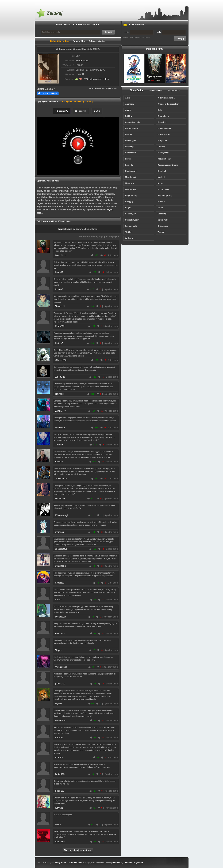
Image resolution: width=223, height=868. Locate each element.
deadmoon (60, 634)
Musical (161, 177)
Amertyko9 (60, 377)
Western (161, 232)
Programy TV (174, 90)
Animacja (130, 104)
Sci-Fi (160, 208)
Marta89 (59, 272)
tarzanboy (60, 842)
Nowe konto (128, 37)
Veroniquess (61, 667)
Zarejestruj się (65, 229)
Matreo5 (59, 343)
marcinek (60, 532)
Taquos (59, 650)
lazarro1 (59, 738)
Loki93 (58, 600)
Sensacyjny (131, 214)
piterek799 (60, 684)
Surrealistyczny (132, 220)
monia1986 (61, 566)
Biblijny (129, 116)
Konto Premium (82, 24)
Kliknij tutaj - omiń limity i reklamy (78, 101)
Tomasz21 (60, 306)
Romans (161, 202)
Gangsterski (131, 153)
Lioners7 (59, 289)
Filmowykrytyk (62, 515)
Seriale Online (156, 90)
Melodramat (131, 177)
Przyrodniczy (131, 195)
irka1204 (59, 757)
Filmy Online (137, 90)
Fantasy (161, 147)
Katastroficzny (164, 159)
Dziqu (58, 825)
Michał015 (60, 428)
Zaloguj (180, 39)
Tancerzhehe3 (62, 479)
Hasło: (171, 32)
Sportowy (162, 214)
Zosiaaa (59, 445)
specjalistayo (61, 549)
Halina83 (59, 394)
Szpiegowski (131, 226)
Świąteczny (163, 226)
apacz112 (60, 583)
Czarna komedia (133, 122)
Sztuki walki (163, 220)
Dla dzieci (162, 122)
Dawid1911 (61, 255)
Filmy (59, 24)
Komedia (129, 165)
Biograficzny (163, 116)
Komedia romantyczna (168, 165)
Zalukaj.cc (49, 863)
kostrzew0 (60, 499)
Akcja (86, 61)
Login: (139, 32)
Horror (79, 61)
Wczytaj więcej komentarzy (78, 850)
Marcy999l (60, 326)
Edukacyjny (131, 141)
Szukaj (108, 32)
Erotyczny (162, 141)
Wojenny (129, 238)
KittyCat (59, 808)
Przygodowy (163, 189)
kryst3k (59, 704)
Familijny (129, 147)
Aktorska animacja (166, 98)
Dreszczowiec (164, 134)
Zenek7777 (61, 411)
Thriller (128, 232)
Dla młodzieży (132, 128)
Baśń (160, 110)
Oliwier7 (59, 462)
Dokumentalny (164, 128)
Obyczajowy (131, 189)
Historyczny (163, 153)
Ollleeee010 (61, 360)
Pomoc (96, 24)
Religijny (129, 202)
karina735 (60, 774)
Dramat (129, 134)
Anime (128, 110)
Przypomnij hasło (142, 37)
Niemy (161, 183)
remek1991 (61, 721)
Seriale (68, 24)
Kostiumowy (131, 171)
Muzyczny (130, 183)
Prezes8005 (61, 617)
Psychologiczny (165, 195)
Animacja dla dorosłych (168, 104)
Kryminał (162, 171)
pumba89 (60, 791)
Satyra (128, 208)
